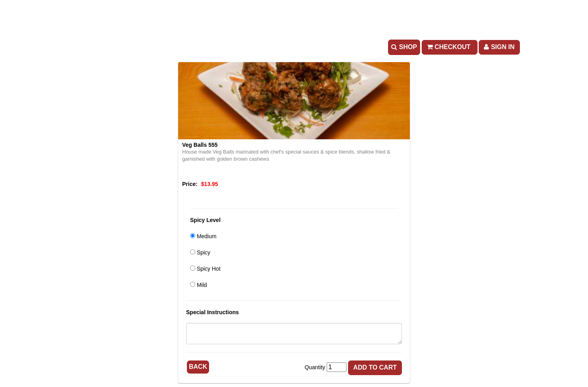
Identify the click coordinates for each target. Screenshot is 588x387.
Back (198, 367)
